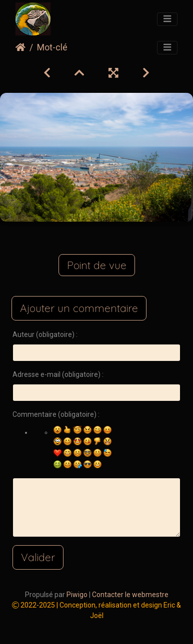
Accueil (20, 47)
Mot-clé (52, 47)
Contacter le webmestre (130, 595)
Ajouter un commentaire (79, 308)
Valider (38, 557)
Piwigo (77, 595)
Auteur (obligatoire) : (45, 334)
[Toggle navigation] (167, 19)
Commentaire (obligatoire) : (56, 414)
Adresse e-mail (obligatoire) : (58, 374)
